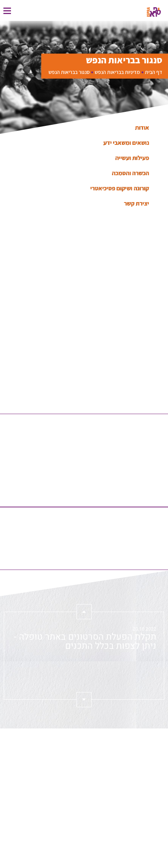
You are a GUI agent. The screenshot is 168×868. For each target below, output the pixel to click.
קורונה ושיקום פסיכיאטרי (120, 188)
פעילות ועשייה (132, 158)
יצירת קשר (137, 203)
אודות (142, 128)
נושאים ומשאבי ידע (126, 143)
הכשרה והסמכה (131, 173)
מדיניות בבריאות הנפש (117, 72)
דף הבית (154, 72)
